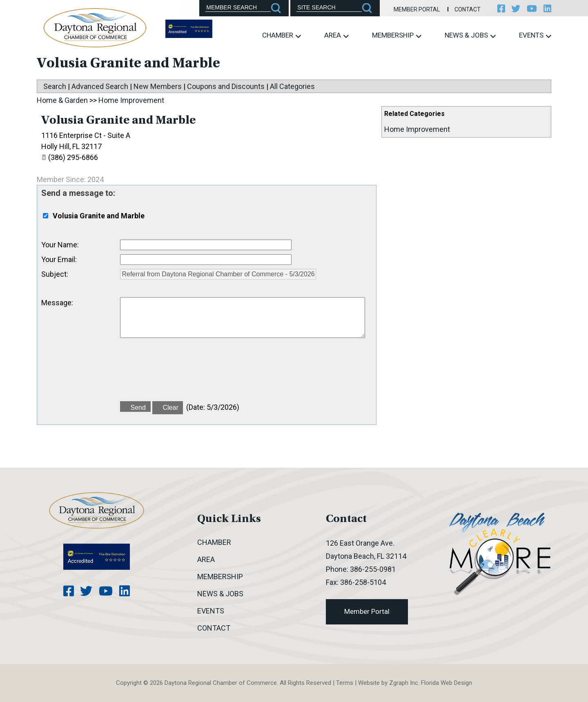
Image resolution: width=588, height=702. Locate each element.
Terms (345, 683)
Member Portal (417, 9)
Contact (467, 9)
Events (535, 35)
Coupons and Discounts (226, 86)
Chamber (282, 35)
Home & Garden (62, 100)
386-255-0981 (373, 569)
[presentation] (182, 374)
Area (336, 35)
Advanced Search (100, 86)
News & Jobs (470, 35)
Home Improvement (417, 129)
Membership (397, 35)
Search (55, 86)
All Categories (292, 86)
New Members (158, 86)
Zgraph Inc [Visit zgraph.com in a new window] (404, 683)
